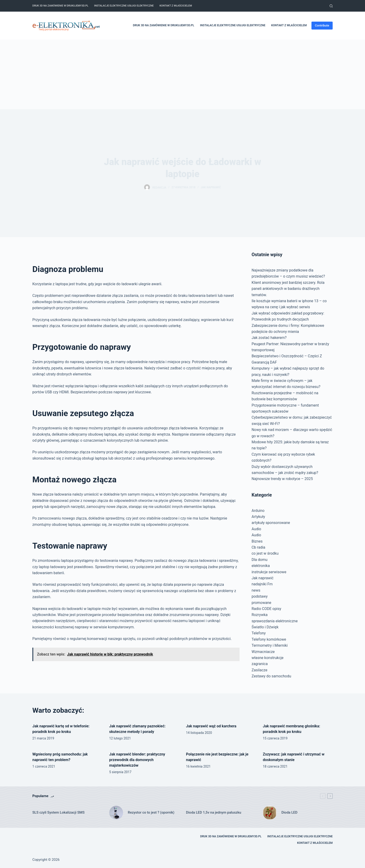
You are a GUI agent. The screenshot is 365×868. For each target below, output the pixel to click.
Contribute (322, 25)
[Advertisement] (182, 74)
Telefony (259, 633)
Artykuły (258, 517)
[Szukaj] (331, 6)
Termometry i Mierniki (270, 645)
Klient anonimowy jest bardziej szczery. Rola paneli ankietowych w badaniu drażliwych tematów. (288, 289)
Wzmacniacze (263, 652)
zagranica (260, 664)
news (256, 590)
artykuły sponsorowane (271, 523)
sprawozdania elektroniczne (275, 621)
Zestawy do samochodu (271, 676)
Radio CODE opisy (266, 609)
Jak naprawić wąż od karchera (211, 726)
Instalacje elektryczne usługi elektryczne (124, 6)
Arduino (258, 511)
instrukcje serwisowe (269, 572)
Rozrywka (260, 615)
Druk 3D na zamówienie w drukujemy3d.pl (60, 6)
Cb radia (259, 547)
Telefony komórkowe (269, 639)
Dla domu (260, 560)
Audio (256, 529)
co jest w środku (265, 553)
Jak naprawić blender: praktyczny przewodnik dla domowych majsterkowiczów (137, 760)
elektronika (261, 566)
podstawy (260, 596)
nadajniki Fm (262, 584)
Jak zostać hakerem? (269, 338)
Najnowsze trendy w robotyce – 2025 (282, 479)
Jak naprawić (211, 187)
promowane (262, 603)
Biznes (257, 541)
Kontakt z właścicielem (176, 6)
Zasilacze (260, 670)
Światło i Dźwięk (265, 627)
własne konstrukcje (268, 658)
